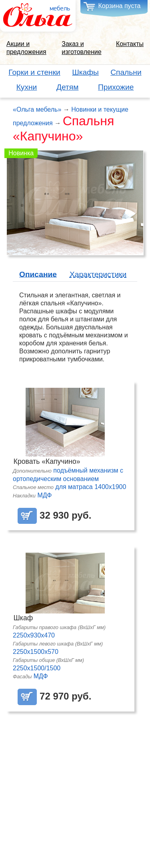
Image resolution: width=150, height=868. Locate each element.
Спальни (126, 72)
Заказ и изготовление (81, 48)
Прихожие (116, 87)
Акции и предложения (26, 48)
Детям (67, 87)
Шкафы (85, 72)
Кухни (27, 87)
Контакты (130, 44)
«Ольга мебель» (37, 109)
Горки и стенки (34, 72)
